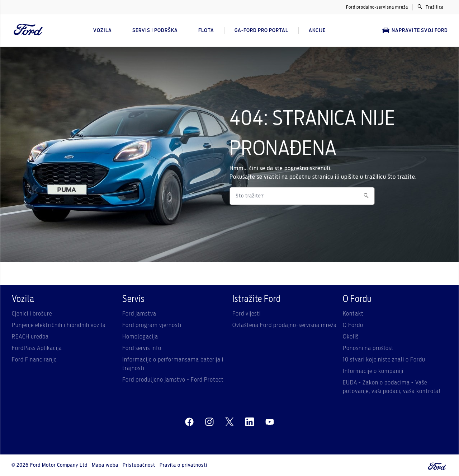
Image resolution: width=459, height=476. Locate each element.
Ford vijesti (247, 314)
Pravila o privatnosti (183, 465)
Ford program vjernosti (152, 325)
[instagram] (209, 422)
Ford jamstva (139, 314)
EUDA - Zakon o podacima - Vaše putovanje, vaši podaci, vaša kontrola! (392, 387)
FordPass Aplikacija (37, 348)
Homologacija (140, 337)
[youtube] (270, 422)
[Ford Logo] (28, 31)
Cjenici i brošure (32, 314)
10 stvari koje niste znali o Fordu (384, 360)
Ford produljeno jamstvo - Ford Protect (173, 380)
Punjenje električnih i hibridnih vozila (59, 325)
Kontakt (353, 314)
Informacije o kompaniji (373, 371)
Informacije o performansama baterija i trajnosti (173, 364)
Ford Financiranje (34, 360)
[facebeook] (189, 422)
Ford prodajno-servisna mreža (377, 7)
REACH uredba (30, 337)
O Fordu (353, 325)
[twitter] (229, 422)
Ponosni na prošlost (368, 348)
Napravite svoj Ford (415, 30)
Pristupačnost (139, 465)
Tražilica (430, 7)
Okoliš (351, 337)
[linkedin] (250, 422)
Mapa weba (105, 465)
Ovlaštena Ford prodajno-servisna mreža (285, 325)
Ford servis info (142, 348)
